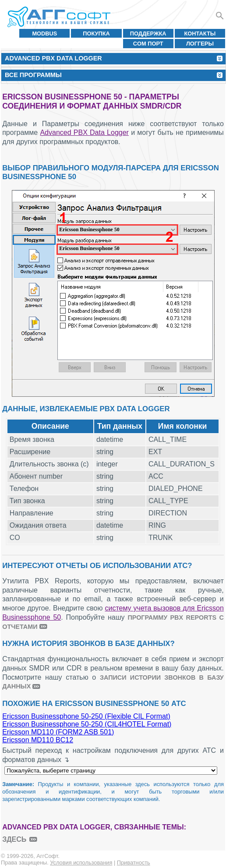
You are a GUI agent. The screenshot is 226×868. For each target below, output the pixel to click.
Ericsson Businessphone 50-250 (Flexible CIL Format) (86, 716)
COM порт (148, 44)
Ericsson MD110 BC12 (38, 740)
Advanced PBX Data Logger (84, 132)
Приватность (134, 863)
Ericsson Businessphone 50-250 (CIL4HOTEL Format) (87, 724)
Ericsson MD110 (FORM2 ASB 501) (58, 732)
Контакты (200, 34)
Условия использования (81, 863)
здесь (14, 839)
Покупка (96, 34)
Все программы (33, 75)
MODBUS (44, 34)
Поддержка (148, 34)
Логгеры (200, 44)
